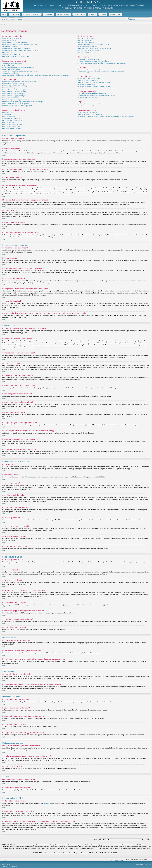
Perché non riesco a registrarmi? (12, 54)
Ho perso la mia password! (10, 46)
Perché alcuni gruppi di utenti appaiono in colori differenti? (94, 48)
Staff (112, 860)
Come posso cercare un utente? (86, 84)
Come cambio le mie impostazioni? (12, 63)
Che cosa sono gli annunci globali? (12, 120)
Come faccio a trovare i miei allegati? (88, 106)
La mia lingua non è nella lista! (11, 69)
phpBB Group (48, 803)
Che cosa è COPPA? (8, 52)
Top (5, 145)
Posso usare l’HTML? (9, 114)
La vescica (103, 14)
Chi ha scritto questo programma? (87, 112)
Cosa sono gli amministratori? (86, 38)
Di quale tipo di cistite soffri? (32, 14)
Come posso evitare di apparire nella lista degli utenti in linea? (20, 44)
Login (20, 19)
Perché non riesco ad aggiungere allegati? (14, 96)
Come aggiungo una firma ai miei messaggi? (15, 86)
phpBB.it (15, 866)
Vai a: (96, 839)
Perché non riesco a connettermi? (12, 38)
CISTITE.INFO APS (87, 2)
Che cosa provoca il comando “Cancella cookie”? (17, 56)
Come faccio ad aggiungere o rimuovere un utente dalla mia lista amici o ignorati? (101, 72)
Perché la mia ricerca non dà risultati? (88, 81)
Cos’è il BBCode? (8, 112)
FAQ (4, 19)
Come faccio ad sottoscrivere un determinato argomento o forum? (96, 95)
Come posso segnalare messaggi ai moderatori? (16, 100)
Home (4, 14)
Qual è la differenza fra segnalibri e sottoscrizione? (92, 93)
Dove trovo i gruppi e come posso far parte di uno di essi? (94, 44)
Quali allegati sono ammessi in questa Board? (90, 104)
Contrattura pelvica (79, 14)
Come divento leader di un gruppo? (88, 46)
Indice (5, 24)
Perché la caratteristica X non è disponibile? (90, 114)
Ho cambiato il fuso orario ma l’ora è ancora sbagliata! (18, 67)
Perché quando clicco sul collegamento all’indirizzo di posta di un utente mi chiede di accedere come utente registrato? (36, 75)
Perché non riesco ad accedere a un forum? (15, 92)
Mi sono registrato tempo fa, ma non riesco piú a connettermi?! (20, 50)
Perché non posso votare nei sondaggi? (13, 94)
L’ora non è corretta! (8, 65)
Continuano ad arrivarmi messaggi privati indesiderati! (93, 61)
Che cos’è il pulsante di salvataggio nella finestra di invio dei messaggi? (23, 102)
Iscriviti (11, 19)
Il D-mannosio (48, 14)
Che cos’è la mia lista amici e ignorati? (89, 70)
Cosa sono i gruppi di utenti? (86, 42)
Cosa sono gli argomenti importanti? (13, 124)
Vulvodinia (92, 14)
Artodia (148, 864)
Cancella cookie (120, 860)
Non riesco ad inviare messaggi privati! (89, 59)
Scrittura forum (14, 14)
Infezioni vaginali (115, 14)
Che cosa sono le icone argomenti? (12, 128)
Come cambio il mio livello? (11, 73)
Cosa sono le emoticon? (9, 116)
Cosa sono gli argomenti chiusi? (12, 126)
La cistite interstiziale (63, 14)
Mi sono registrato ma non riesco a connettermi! (16, 48)
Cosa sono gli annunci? (9, 122)
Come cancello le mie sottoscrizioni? (88, 97)
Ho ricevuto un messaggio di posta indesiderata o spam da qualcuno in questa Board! (102, 63)
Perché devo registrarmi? (9, 40)
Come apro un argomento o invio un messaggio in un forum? (20, 82)
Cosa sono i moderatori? (84, 40)
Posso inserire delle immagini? (11, 118)
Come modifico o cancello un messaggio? (14, 84)
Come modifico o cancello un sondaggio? (14, 90)
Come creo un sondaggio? (10, 88)
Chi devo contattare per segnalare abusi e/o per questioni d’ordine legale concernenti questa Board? (106, 117)
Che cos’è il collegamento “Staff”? (87, 52)
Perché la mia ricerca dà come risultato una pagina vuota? (94, 82)
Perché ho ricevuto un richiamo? (12, 98)
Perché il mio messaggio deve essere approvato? (16, 104)
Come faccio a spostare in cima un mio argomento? (17, 106)
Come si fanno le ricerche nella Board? (89, 79)
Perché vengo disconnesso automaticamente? (15, 42)
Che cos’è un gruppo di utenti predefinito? (89, 50)
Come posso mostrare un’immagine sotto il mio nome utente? (20, 71)
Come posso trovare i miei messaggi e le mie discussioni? (94, 86)
